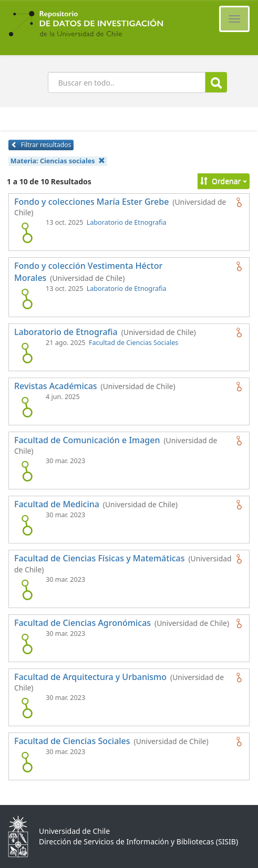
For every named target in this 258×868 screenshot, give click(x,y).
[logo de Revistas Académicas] (27, 407)
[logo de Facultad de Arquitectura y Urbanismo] (27, 708)
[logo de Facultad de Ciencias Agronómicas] (27, 644)
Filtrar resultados (41, 145)
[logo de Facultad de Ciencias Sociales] (27, 762)
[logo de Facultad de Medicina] (27, 525)
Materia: (58, 161)
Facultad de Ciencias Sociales (133, 343)
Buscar (216, 83)
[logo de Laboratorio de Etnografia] (27, 353)
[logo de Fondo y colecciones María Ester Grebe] (27, 233)
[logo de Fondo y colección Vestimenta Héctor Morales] (27, 299)
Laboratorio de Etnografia (127, 222)
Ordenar (224, 181)
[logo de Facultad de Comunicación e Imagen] (27, 471)
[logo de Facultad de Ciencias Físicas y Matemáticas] (27, 590)
